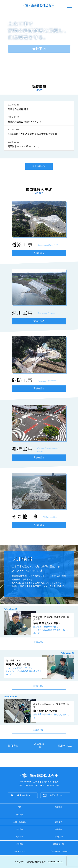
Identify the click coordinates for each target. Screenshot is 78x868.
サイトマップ (19, 851)
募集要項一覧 (39, 746)
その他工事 (59, 837)
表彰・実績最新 (20, 822)
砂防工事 (59, 829)
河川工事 (19, 829)
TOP (19, 807)
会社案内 (39, 49)
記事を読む (39, 642)
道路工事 (59, 822)
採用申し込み (65, 746)
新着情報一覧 (39, 166)
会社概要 (19, 815)
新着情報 (59, 807)
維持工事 (19, 837)
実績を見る (39, 253)
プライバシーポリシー (59, 851)
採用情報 (13, 746)
